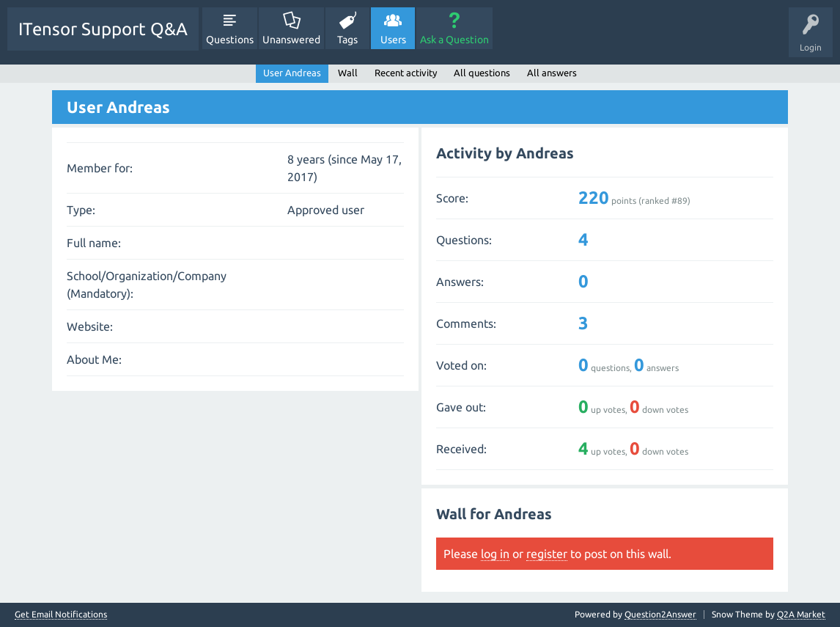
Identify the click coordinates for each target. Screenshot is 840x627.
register (547, 554)
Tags (347, 40)
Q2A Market (801, 614)
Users (393, 40)
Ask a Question (454, 40)
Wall (348, 73)
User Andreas (292, 73)
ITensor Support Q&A (103, 29)
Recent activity (406, 73)
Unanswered (291, 40)
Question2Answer (660, 614)
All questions (482, 73)
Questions (230, 40)
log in (495, 554)
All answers (552, 73)
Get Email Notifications (61, 615)
